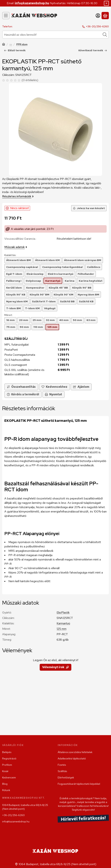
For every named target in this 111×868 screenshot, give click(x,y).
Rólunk (6, 790)
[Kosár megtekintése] (105, 16)
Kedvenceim (9, 777)
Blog (5, 784)
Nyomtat (53, 394)
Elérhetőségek (66, 777)
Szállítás (62, 771)
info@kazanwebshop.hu (32, 3)
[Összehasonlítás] (21, 387)
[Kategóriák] (6, 16)
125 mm (62, 629)
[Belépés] (98, 16)
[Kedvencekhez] (54, 387)
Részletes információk (18, 196)
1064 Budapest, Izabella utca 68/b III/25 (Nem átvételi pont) (25, 807)
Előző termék (15, 50)
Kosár (5, 771)
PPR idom (22, 44)
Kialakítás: (10, 255)
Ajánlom (81, 387)
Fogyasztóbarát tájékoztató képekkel (79, 784)
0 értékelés (30, 80)
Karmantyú (63, 623)
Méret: (8, 315)
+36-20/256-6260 (97, 26)
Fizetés (62, 765)
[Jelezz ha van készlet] (89, 208)
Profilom (7, 765)
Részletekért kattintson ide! (74, 238)
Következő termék (93, 50)
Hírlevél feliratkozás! (83, 819)
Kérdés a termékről (23, 394)
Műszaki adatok (16, 247)
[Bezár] (106, 3)
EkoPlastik (63, 612)
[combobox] (56, 35)
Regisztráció (9, 758)
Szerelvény (11, 45)
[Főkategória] (4, 45)
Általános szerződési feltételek (75, 752)
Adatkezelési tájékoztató (72, 758)
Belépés (7, 752)
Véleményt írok (56, 667)
